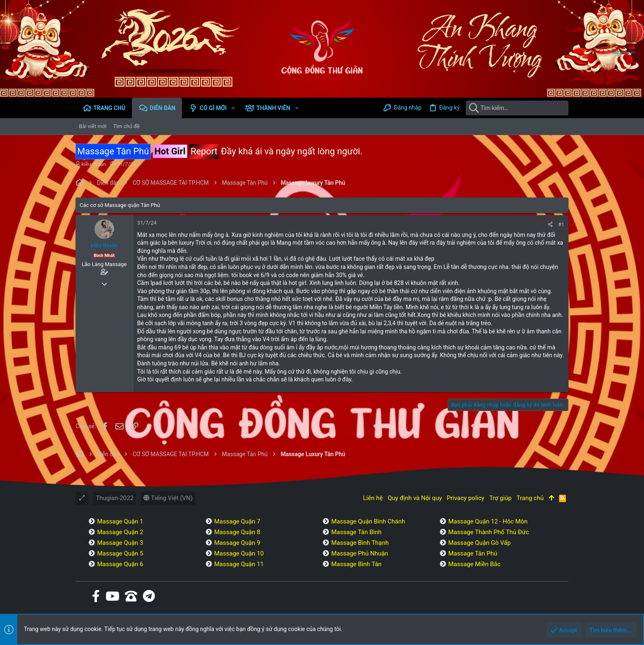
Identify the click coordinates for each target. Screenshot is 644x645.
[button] (233, 108)
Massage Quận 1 (120, 521)
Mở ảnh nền (624, 52)
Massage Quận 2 (120, 532)
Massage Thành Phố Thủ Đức (488, 532)
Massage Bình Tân (356, 564)
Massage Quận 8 (237, 532)
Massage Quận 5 (120, 553)
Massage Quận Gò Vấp (479, 543)
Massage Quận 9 (237, 543)
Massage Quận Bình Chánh (368, 521)
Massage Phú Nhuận (359, 553)
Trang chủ (530, 498)
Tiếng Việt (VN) (168, 498)
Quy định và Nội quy (415, 498)
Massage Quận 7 (237, 521)
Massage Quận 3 (120, 543)
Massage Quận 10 (239, 553)
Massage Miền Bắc (474, 564)
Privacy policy (466, 498)
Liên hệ (373, 498)
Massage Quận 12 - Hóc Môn (488, 521)
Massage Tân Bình (356, 532)
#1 (561, 224)
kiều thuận (94, 164)
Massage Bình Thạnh (360, 543)
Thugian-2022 (115, 498)
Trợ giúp (500, 498)
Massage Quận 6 (120, 564)
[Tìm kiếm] (517, 108)
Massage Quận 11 (239, 564)
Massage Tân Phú (473, 553)
